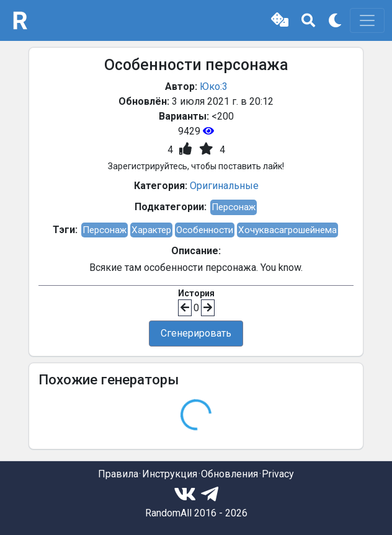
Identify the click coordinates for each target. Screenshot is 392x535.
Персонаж (234, 207)
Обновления (229, 474)
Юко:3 (214, 86)
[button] (280, 20)
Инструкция (170, 474)
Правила (118, 474)
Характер (151, 230)
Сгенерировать (196, 333)
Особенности (205, 230)
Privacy (278, 474)
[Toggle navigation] (367, 20)
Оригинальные (224, 186)
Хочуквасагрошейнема (287, 230)
